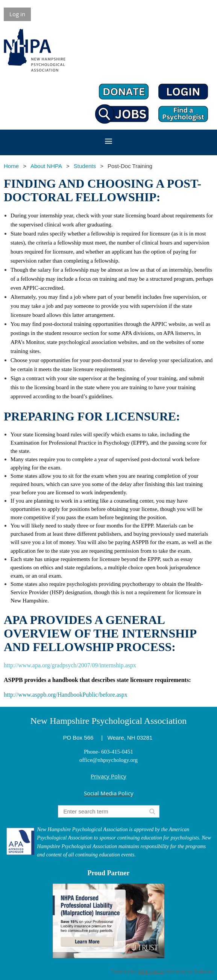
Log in (17, 14)
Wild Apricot (151, 972)
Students (85, 166)
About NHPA (46, 166)
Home (11, 166)
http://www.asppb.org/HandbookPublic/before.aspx (66, 695)
